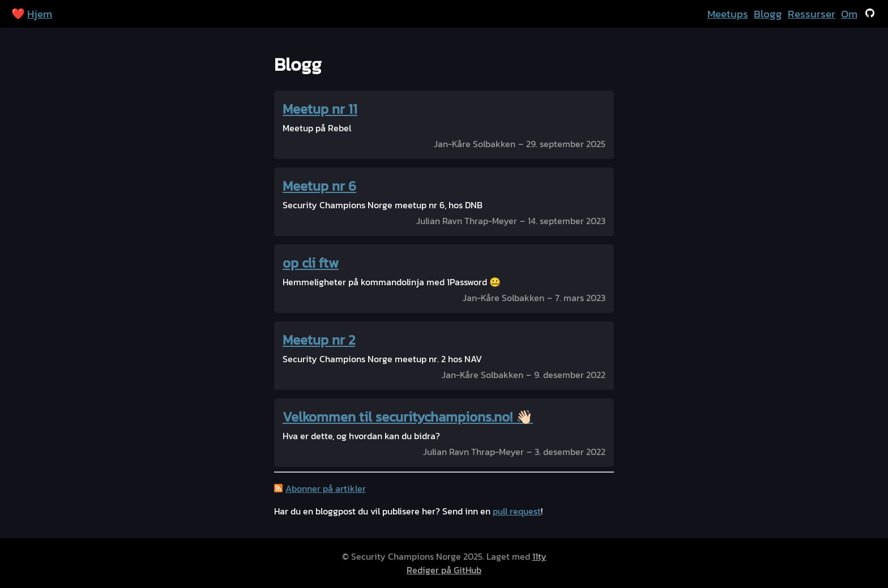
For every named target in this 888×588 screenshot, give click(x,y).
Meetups (728, 14)
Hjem (40, 14)
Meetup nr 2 (319, 340)
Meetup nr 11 (320, 109)
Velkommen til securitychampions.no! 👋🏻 (408, 417)
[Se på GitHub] (870, 14)
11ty (539, 556)
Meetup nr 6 (319, 186)
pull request (517, 511)
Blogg (768, 14)
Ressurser (812, 14)
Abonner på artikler (326, 488)
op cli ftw (311, 263)
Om (849, 14)
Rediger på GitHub (444, 570)
